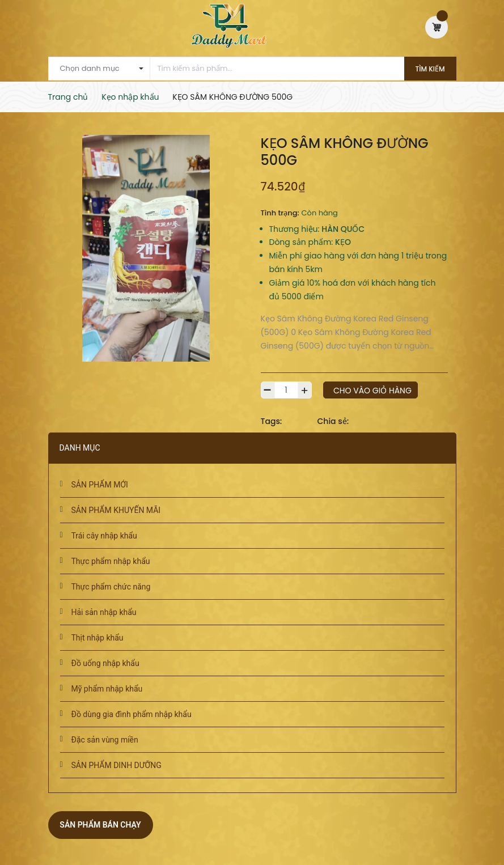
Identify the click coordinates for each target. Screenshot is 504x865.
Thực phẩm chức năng (111, 587)
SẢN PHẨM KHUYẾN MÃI (116, 510)
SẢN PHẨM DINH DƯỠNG (117, 765)
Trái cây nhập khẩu (104, 536)
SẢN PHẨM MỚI (100, 485)
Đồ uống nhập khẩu (105, 663)
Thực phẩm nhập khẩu (111, 561)
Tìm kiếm (430, 69)
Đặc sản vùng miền (105, 740)
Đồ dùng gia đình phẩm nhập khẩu (132, 714)
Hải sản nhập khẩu (104, 612)
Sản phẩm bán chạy (100, 825)
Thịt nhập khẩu (98, 638)
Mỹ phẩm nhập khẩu (107, 689)
